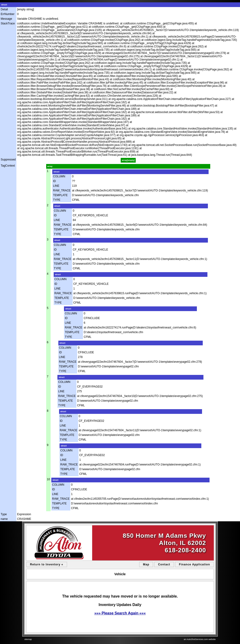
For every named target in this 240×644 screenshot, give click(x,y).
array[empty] (128, 160)
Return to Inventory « (47, 564)
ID (54, 181)
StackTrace (8, 23)
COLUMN (59, 176)
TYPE (57, 200)
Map (146, 564)
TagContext (8, 166)
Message (6, 19)
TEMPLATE (60, 195)
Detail (4, 9)
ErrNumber (8, 14)
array (50, 166)
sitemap (28, 639)
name (4, 519)
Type (4, 514)
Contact (164, 564)
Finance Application (194, 564)
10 (48, 479)
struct (4, 5)
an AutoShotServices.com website (200, 639)
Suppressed (8, 160)
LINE (56, 186)
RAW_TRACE (62, 191)
